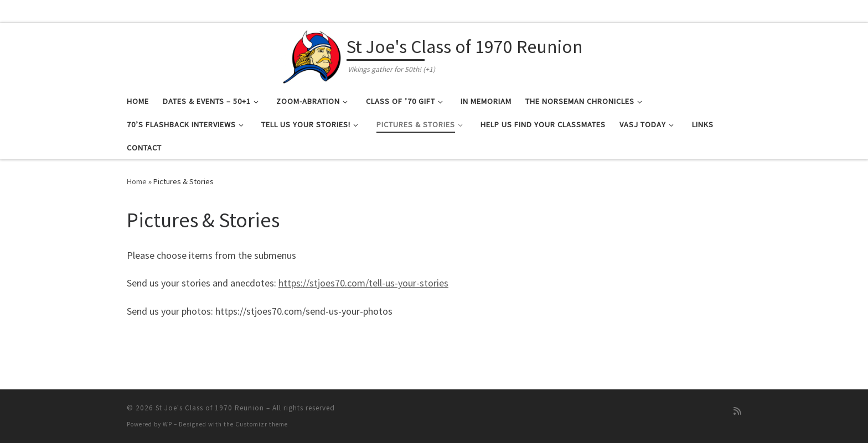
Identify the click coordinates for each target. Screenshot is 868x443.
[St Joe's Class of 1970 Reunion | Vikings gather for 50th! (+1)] (312, 54)
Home (137, 181)
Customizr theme (262, 424)
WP (167, 424)
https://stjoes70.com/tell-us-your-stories (363, 283)
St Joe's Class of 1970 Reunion (210, 408)
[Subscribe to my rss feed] (737, 411)
